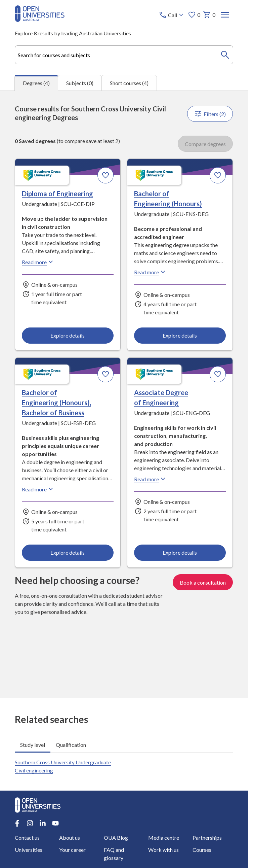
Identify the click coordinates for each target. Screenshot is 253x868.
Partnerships (207, 838)
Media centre (164, 838)
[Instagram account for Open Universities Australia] (30, 823)
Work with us (163, 850)
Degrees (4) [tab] (36, 83)
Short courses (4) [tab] (129, 83)
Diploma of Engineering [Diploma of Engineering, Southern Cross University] (57, 194)
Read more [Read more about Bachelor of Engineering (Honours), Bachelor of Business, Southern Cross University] (38, 489)
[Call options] (172, 15)
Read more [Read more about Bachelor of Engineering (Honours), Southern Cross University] (151, 272)
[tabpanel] (124, 394)
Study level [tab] (33, 744)
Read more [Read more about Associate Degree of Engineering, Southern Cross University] (151, 479)
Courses (202, 850)
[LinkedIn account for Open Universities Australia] (43, 823)
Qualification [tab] (71, 744)
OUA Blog (116, 838)
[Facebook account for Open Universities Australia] (17, 823)
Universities (29, 850)
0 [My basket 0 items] (209, 15)
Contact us (27, 838)
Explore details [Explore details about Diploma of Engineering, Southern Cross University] (68, 335)
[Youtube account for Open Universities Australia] (55, 823)
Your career (73, 850)
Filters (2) (210, 114)
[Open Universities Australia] (40, 20)
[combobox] (124, 55)
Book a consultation (203, 582)
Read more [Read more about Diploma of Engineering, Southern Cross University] (38, 262)
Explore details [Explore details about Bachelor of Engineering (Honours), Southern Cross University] (180, 335)
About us (70, 838)
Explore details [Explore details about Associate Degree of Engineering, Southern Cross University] (180, 552)
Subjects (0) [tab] (80, 83)
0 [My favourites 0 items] (194, 15)
